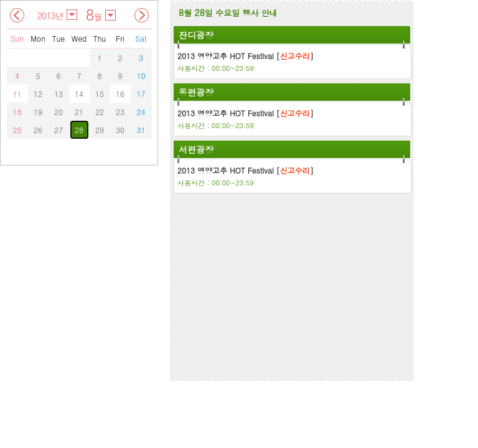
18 (17, 112)
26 (38, 130)
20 (59, 112)
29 (100, 130)
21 (79, 112)
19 (38, 112)
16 (120, 94)
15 (100, 94)
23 (120, 112)
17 (141, 94)
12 (38, 94)
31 (141, 130)
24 (141, 112)
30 (120, 130)
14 (79, 94)
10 (141, 76)
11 (17, 94)
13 (59, 94)
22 (100, 112)
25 (17, 130)
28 (79, 130)
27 (59, 130)
